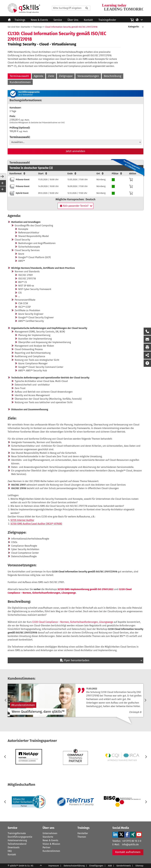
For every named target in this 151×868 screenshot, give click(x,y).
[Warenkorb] (131, 179)
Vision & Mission (51, 844)
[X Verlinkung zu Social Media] (121, 835)
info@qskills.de (130, 844)
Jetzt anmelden (76, 151)
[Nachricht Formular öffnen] (147, 339)
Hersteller (83, 833)
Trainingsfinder (107, 20)
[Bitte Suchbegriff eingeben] (87, 8)
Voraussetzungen (88, 76)
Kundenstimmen (20, 82)
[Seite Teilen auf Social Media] (147, 355)
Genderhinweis (124, 866)
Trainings (20, 20)
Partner (47, 847)
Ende (72, 174)
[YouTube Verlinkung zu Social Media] (139, 835)
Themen (82, 837)
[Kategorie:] (136, 27)
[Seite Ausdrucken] (147, 347)
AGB (110, 866)
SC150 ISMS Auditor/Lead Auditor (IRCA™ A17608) (36, 524)
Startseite (25, 27)
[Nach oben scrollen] (147, 363)
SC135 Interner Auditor (22, 520)
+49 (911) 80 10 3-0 (132, 841)
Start (43, 174)
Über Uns (73, 20)
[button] (145, 757)
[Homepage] (24, 8)
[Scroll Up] (41, 866)
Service (58, 20)
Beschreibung (113, 76)
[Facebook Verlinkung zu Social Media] (127, 835)
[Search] (71, 8)
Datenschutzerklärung (74, 866)
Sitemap (139, 866)
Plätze (117, 174)
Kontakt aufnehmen (128, 852)
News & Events (39, 20)
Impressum (54, 866)
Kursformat (18, 174)
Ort (100, 174)
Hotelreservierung (17, 840)
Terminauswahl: (20, 137)
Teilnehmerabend (17, 844)
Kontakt (88, 20)
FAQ (10, 851)
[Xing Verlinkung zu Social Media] (133, 835)
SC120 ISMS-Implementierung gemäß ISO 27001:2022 (86, 589)
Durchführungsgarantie (20, 837)
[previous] (6, 700)
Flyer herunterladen (75, 660)
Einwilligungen (96, 866)
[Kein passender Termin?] (75, 206)
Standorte (48, 837)
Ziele (51, 76)
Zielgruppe (66, 76)
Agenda (38, 76)
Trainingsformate (17, 833)
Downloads (14, 847)
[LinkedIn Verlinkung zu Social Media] (115, 835)
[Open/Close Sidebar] (2, 177)
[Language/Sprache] (139, 20)
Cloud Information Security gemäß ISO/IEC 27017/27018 (71, 27)
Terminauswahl (19, 76)
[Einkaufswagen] (132, 19)
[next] (145, 700)
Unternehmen (50, 833)
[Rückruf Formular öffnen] (147, 331)
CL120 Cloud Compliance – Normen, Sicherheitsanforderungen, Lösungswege (73, 622)
